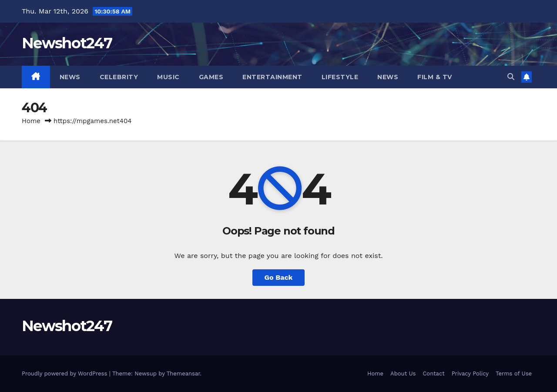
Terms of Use (514, 374)
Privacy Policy (470, 374)
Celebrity (119, 77)
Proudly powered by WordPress (65, 374)
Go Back (279, 277)
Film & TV (435, 77)
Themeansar (183, 374)
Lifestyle (340, 77)
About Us (403, 374)
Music (168, 77)
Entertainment (272, 77)
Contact (433, 374)
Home (31, 121)
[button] (511, 77)
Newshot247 (67, 43)
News (70, 77)
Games (211, 77)
